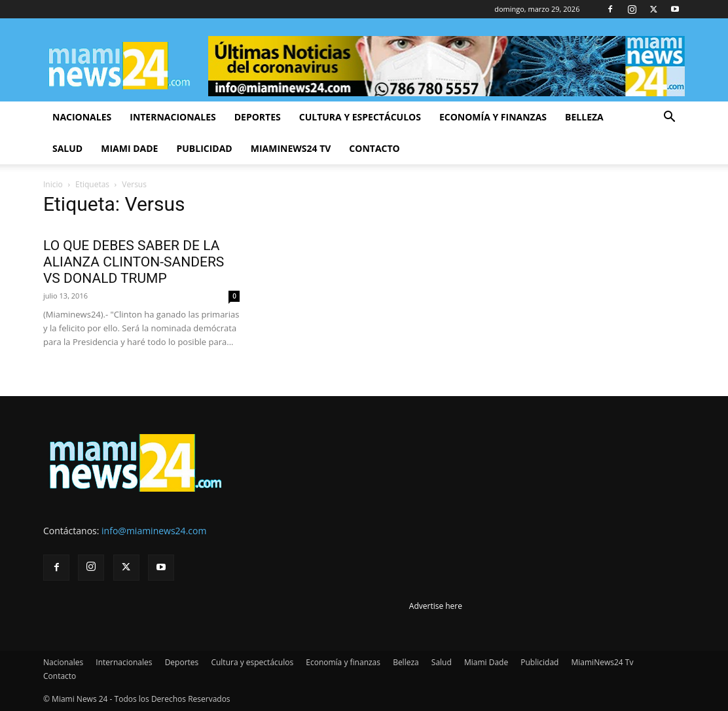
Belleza (584, 117)
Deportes (258, 117)
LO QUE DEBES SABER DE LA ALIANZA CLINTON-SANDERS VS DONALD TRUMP (134, 262)
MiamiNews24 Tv (291, 148)
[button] (669, 118)
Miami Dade (129, 148)
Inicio (53, 184)
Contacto (374, 148)
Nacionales (82, 117)
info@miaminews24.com (154, 531)
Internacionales (173, 117)
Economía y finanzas (493, 117)
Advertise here (436, 606)
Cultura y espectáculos (360, 117)
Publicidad (204, 148)
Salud (67, 148)
